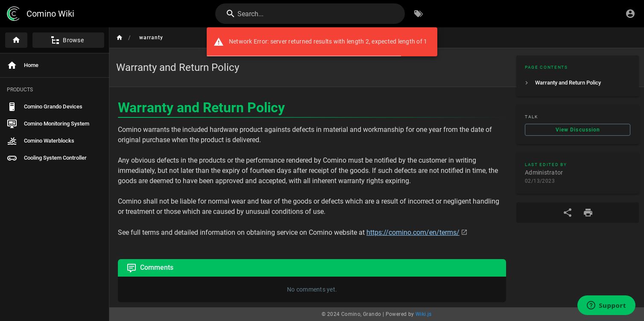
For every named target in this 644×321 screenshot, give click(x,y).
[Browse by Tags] (419, 14)
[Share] (568, 213)
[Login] (630, 14)
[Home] (16, 40)
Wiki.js (424, 314)
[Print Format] (588, 213)
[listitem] (578, 83)
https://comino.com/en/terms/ (413, 232)
